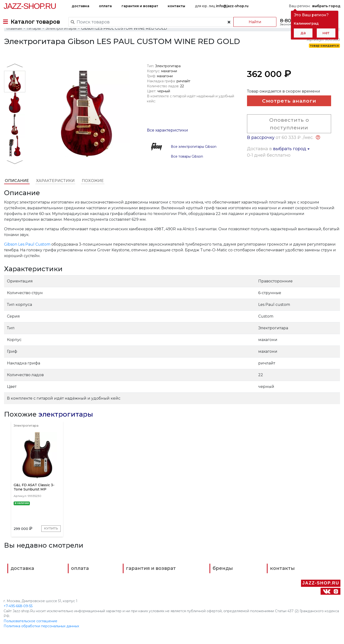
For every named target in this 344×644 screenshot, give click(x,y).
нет (326, 33)
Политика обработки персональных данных (41, 627)
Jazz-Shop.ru (30, 6)
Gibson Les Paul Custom (27, 254)
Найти (251, 22)
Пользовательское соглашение (30, 622)
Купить (49, 543)
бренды (194, 586)
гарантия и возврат (140, 6)
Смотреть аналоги (286, 112)
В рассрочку (261, 149)
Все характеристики (167, 140)
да (303, 33)
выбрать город (292, 160)
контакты (176, 6)
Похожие (92, 190)
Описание (16, 190)
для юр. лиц (222, 6)
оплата (105, 6)
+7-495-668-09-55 (18, 607)
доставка (81, 6)
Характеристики (55, 190)
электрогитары (65, 424)
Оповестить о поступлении (286, 135)
